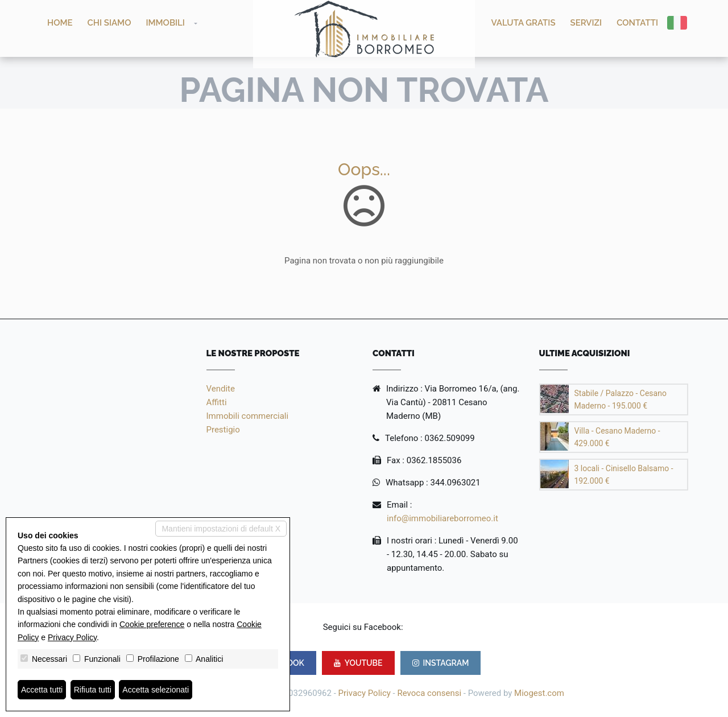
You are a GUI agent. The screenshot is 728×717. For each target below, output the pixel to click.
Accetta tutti (42, 690)
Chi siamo (109, 23)
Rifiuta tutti (93, 690)
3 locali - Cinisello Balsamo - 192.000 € (624, 475)
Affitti (217, 402)
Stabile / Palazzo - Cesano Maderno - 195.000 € (621, 399)
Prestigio (223, 430)
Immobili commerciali (248, 416)
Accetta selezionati (156, 690)
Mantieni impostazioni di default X (221, 529)
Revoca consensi (429, 693)
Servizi (586, 23)
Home (60, 23)
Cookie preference (152, 624)
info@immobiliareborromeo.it (442, 518)
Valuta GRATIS (524, 23)
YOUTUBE (358, 663)
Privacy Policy (365, 693)
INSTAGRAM (441, 663)
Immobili (165, 23)
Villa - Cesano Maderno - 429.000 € (617, 437)
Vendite (221, 389)
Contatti (637, 23)
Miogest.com (539, 693)
